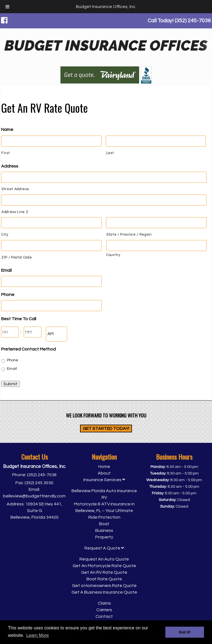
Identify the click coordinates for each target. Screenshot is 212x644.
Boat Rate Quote (104, 579)
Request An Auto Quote (104, 559)
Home (104, 467)
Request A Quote (104, 548)
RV (104, 497)
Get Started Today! (106, 429)
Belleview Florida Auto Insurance (104, 491)
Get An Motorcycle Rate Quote (104, 566)
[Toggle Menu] (7, 7)
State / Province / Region (129, 235)
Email (6, 270)
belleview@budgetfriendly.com (34, 496)
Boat (104, 524)
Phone (8, 295)
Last (110, 153)
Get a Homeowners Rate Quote (104, 586)
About (104, 473)
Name (7, 130)
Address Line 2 (15, 212)
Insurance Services (104, 480)
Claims (104, 603)
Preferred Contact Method (28, 349)
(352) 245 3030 (39, 483)
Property (104, 537)
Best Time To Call (19, 319)
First (6, 153)
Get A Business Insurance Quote (104, 592)
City (5, 235)
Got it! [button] (185, 632)
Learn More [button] (38, 635)
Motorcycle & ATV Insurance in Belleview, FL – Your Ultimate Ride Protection (104, 511)
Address (10, 166)
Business (104, 530)
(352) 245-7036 (42, 475)
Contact (104, 616)
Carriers (104, 610)
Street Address (15, 189)
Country (113, 255)
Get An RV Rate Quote (104, 572)
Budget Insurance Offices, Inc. (106, 7)
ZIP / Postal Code (17, 257)
